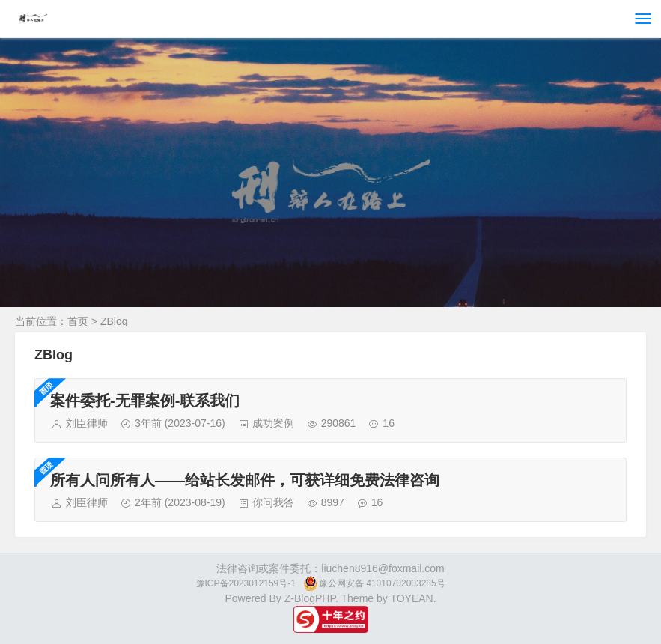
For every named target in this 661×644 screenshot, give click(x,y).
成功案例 (273, 423)
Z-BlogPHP (310, 598)
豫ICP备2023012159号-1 (246, 583)
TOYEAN (411, 598)
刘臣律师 (87, 423)
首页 (78, 321)
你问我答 (273, 502)
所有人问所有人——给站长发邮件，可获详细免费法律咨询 (245, 480)
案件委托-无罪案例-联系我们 (145, 401)
